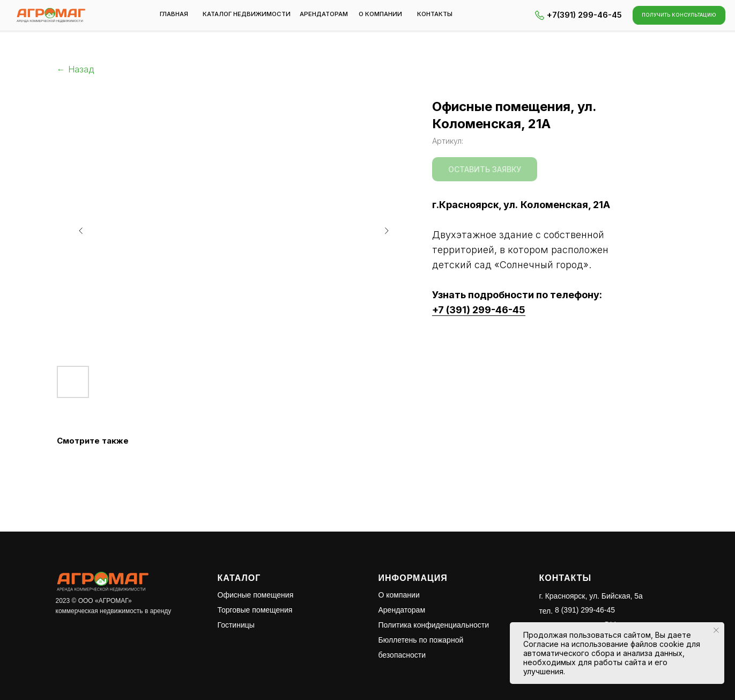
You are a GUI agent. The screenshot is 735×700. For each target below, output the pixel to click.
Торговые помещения (255, 610)
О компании (399, 595)
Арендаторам (402, 610)
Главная (174, 14)
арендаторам (324, 14)
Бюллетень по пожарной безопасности (421, 647)
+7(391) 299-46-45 (584, 15)
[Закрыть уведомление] (716, 630)
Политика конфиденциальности (434, 625)
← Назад (75, 69)
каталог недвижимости (247, 14)
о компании (380, 14)
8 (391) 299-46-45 (585, 610)
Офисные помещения (256, 595)
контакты (435, 14)
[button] (679, 15)
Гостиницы (236, 625)
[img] (51, 15)
